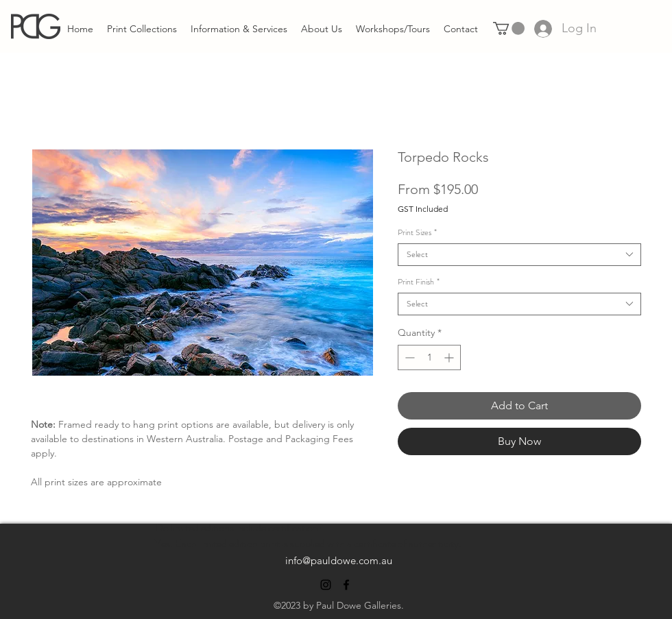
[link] (509, 28)
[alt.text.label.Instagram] (326, 585)
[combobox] (519, 255)
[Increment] (450, 357)
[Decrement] (408, 357)
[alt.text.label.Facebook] (346, 585)
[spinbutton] (429, 357)
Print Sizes (417, 233)
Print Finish (419, 282)
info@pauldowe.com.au (339, 560)
